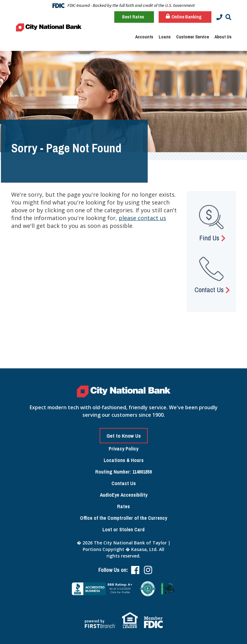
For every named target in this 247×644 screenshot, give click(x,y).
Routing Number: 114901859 (124, 472)
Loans (165, 37)
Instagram (148, 570)
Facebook (135, 570)
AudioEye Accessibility (124, 495)
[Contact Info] (219, 17)
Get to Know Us (124, 436)
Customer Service (193, 37)
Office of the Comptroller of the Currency (124, 518)
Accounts (144, 37)
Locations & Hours (124, 460)
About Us (223, 37)
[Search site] (228, 17)
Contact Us (209, 290)
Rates (124, 506)
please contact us (142, 218)
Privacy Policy (124, 449)
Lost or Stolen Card (124, 529)
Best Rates (133, 17)
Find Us (209, 238)
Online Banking (184, 17)
